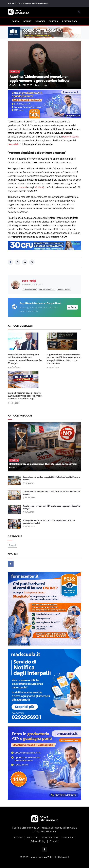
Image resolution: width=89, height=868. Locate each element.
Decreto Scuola (70, 137)
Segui (72, 307)
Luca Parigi (42, 85)
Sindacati (40, 21)
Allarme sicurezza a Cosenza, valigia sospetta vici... (28, 3)
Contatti (54, 841)
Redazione (33, 838)
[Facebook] (11, 564)
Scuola (16, 21)
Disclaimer (67, 838)
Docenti (27, 21)
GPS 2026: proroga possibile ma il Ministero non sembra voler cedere (43, 466)
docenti (23, 187)
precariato (14, 144)
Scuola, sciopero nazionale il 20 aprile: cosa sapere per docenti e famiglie (51, 507)
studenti (39, 187)
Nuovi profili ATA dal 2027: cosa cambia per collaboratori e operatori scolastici (49, 522)
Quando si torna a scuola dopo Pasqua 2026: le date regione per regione (51, 493)
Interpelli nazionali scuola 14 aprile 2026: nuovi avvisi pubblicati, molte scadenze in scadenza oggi (25, 396)
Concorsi (54, 21)
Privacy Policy (38, 841)
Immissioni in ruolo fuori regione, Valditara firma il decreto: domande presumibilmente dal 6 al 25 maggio (25, 359)
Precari (15, 72)
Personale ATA (69, 21)
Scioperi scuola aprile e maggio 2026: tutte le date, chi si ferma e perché (51, 478)
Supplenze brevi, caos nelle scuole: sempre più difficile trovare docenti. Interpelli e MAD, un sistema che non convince (64, 359)
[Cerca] (79, 12)
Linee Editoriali (50, 838)
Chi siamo (18, 838)
